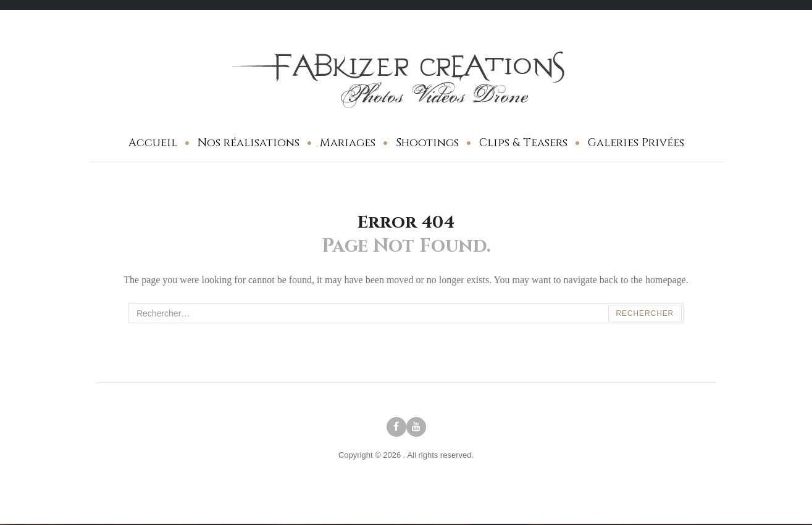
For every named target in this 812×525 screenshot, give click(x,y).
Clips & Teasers (523, 143)
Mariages (348, 143)
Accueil (153, 143)
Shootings (427, 143)
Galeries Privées (636, 143)
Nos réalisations (249, 143)
